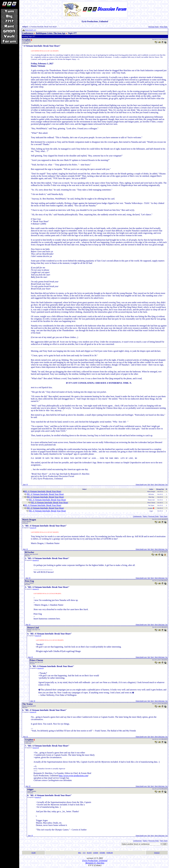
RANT (89, 853)
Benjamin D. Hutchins (95, 863)
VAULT (157, 853)
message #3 (38, 636)
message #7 (38, 798)
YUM (33, 853)
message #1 (36, 561)
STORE (102, 853)
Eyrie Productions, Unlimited (95, 861)
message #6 (36, 748)
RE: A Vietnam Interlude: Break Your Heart (43, 492)
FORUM (110, 853)
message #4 (41, 669)
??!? (84, 853)
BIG (80, 853)
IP (27, 485)
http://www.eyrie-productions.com (73, 776)
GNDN (96, 853)
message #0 (33, 528)
